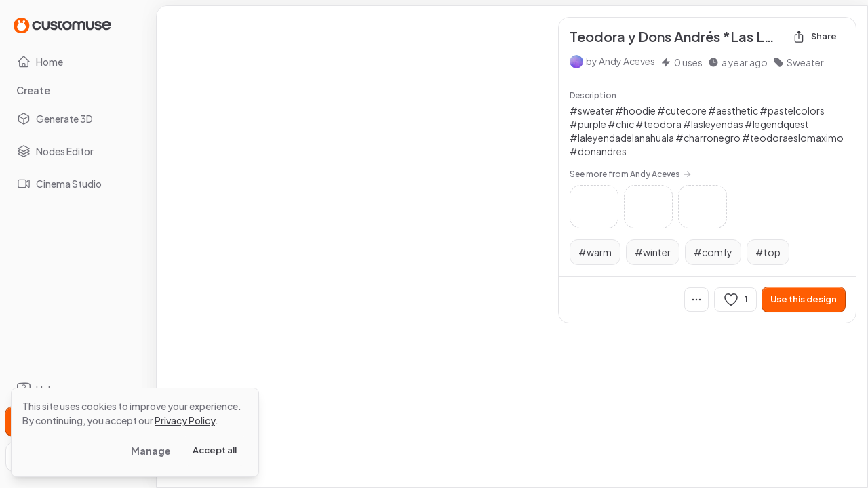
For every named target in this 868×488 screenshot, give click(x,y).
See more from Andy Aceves (630, 174)
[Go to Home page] (62, 25)
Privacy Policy (185, 420)
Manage (151, 451)
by (620, 61)
